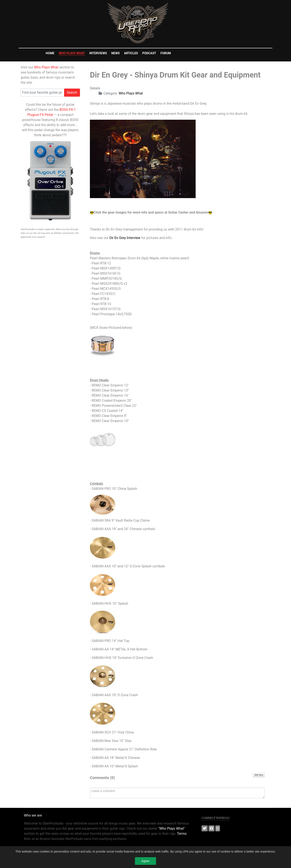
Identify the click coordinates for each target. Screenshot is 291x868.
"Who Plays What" (172, 828)
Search (72, 92)
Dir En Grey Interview (125, 238)
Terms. (182, 834)
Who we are (33, 815)
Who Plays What (46, 67)
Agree (145, 862)
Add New (259, 775)
